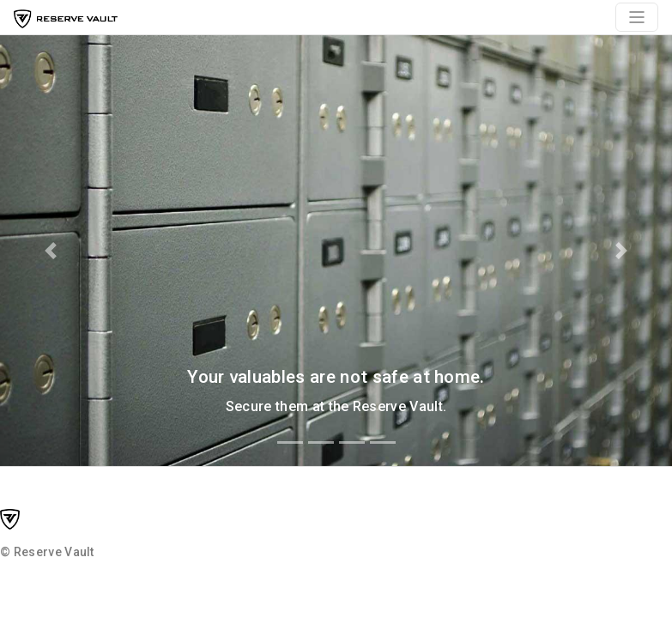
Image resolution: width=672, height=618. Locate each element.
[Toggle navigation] (637, 17)
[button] (50, 251)
